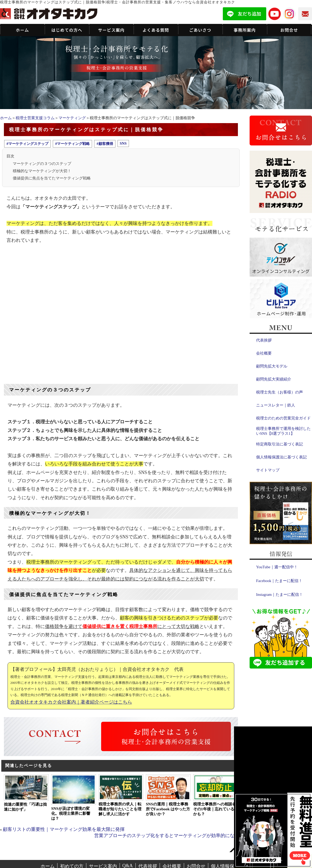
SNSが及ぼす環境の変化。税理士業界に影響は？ (71, 813)
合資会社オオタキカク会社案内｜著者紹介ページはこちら (71, 702)
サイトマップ (268, 470)
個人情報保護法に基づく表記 (281, 457)
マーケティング (72, 118)
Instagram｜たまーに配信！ (279, 595)
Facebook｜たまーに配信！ (279, 581)
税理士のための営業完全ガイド (283, 418)
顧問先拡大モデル (272, 366)
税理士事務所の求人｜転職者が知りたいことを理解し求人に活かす (120, 809)
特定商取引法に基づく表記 (279, 444)
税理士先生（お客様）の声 (279, 392)
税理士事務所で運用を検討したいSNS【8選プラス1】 (283, 431)
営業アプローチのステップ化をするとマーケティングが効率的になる (167, 836)
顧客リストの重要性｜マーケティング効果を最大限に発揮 (64, 829)
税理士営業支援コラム (35, 118)
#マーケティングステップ (27, 144)
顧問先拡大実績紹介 (274, 379)
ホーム (6, 118)
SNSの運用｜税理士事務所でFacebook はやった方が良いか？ (168, 809)
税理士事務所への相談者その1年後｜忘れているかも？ (215, 809)
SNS (123, 143)
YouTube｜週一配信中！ (277, 567)
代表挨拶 (264, 340)
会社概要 (264, 353)
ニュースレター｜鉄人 (276, 405)
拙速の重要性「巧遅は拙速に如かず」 (25, 807)
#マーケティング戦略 (72, 144)
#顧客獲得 (105, 144)
